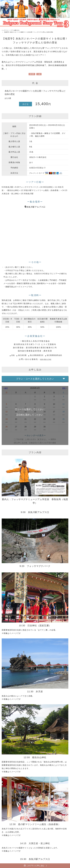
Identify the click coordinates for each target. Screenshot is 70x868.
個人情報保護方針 (37, 355)
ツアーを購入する (16, 30)
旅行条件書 (21, 355)
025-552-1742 (46, 359)
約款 (10, 355)
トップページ (5, 30)
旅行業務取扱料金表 (57, 355)
